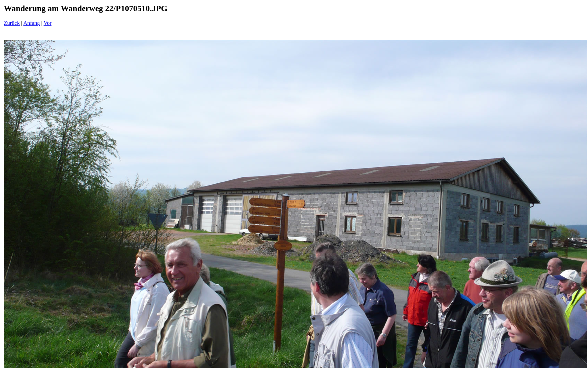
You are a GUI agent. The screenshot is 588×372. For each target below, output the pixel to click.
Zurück (12, 23)
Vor (47, 23)
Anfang (32, 23)
